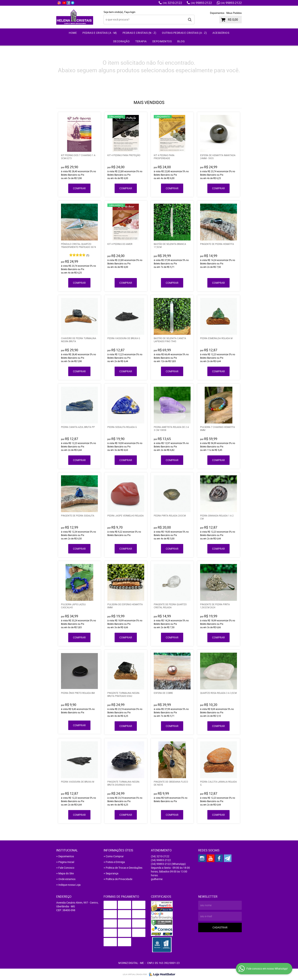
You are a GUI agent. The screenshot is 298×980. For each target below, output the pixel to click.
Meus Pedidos (234, 13)
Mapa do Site (66, 873)
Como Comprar (115, 856)
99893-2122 (201, 3)
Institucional (67, 850)
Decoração (122, 41)
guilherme (157, 879)
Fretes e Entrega (115, 862)
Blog (181, 41)
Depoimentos (217, 13)
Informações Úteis (118, 850)
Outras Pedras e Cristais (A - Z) (184, 33)
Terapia (141, 41)
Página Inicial (66, 862)
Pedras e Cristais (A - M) (100, 33)
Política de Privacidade (119, 879)
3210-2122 (172, 3)
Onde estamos (67, 879)
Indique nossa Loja (69, 885)
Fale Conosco (66, 868)
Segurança (112, 873)
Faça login (130, 12)
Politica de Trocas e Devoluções (124, 868)
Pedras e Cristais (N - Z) (139, 33)
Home (73, 33)
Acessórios (221, 33)
